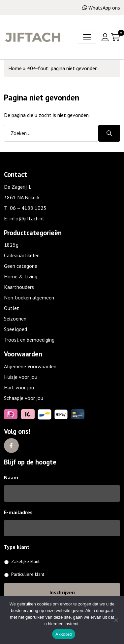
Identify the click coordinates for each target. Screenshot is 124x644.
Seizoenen (15, 319)
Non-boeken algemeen (29, 297)
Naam (11, 477)
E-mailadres (18, 512)
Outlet (12, 308)
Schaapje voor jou (24, 398)
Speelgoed (15, 329)
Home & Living (21, 276)
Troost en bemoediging (29, 340)
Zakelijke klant (25, 561)
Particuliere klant (28, 574)
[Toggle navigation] (87, 37)
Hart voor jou (19, 387)
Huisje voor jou (21, 377)
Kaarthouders (19, 287)
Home (15, 68)
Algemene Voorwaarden (30, 366)
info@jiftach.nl (27, 218)
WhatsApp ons (101, 8)
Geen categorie (21, 266)
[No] (116, 620)
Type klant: (20, 547)
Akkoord (63, 634)
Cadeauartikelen (22, 255)
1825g (11, 245)
